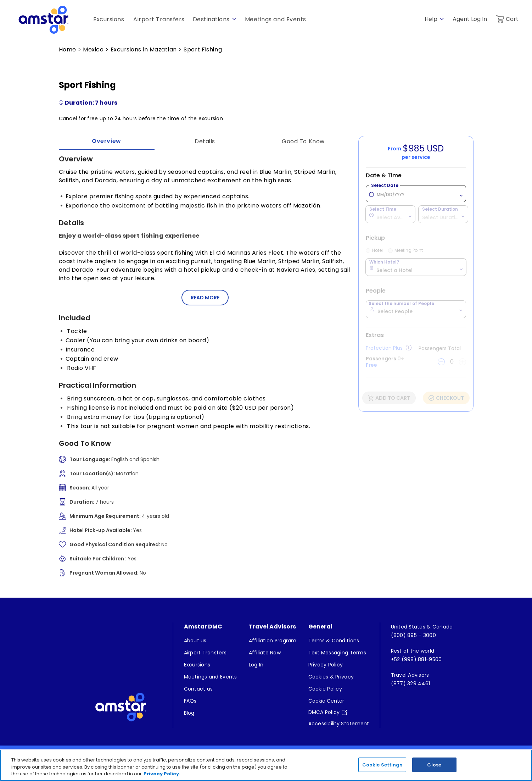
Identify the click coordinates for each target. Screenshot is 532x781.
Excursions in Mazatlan (144, 49)
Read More (205, 298)
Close (434, 765)
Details (205, 141)
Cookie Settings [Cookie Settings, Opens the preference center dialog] (382, 765)
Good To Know (303, 141)
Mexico (93, 49)
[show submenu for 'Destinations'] (234, 19)
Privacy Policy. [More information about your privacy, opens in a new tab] (162, 774)
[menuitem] (211, 641)
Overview (106, 141)
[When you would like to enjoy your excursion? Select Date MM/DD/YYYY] (416, 194)
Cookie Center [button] (326, 701)
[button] (205, 298)
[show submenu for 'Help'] (442, 19)
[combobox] (390, 214)
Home (68, 49)
